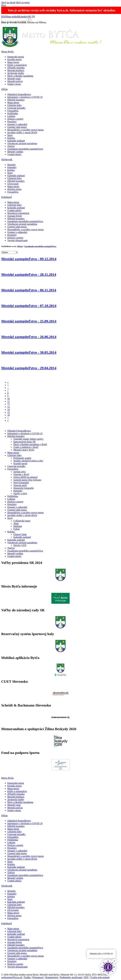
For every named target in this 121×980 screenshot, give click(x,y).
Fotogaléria (13, 111)
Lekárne (11, 116)
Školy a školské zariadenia (20, 76)
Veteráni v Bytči (21, 474)
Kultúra (11, 138)
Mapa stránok (12, 16)
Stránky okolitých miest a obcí (28, 461)
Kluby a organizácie (17, 65)
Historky (12, 165)
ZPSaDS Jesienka (16, 68)
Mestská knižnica (16, 70)
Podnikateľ (7, 197)
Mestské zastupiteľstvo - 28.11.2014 (29, 274)
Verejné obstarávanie (17, 240)
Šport (10, 135)
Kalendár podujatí (16, 141)
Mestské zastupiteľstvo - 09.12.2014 (29, 259)
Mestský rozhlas (15, 152)
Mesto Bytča (7, 52)
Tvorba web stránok (100, 977)
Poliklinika (13, 113)
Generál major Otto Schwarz (27, 480)
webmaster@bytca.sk (12, 977)
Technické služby (16, 73)
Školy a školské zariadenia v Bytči (30, 444)
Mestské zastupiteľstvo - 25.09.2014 (29, 321)
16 (9, 415)
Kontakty (23, 16)
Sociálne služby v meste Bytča (22, 133)
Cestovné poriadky (16, 108)
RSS (3, 16)
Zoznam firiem (15, 216)
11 (8, 401)
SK (29, 16)
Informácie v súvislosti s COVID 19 (25, 97)
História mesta (14, 189)
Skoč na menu (23, 3)
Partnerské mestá (16, 57)
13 (9, 407)
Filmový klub (20, 534)
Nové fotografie (21, 483)
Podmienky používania (71, 977)
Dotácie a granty (15, 119)
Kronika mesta (14, 59)
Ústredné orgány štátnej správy (28, 439)
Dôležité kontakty (16, 100)
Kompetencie (52, 977)
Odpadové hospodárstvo (19, 94)
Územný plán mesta (17, 127)
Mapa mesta (13, 62)
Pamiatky (12, 167)
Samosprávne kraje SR (24, 442)
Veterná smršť (20, 485)
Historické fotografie (24, 488)
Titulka (27, 977)
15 (9, 412)
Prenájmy (12, 122)
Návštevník (7, 159)
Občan (4, 89)
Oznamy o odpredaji (17, 124)
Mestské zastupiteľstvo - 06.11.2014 (29, 290)
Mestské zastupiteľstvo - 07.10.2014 (29, 306)
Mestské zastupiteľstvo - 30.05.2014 (29, 352)
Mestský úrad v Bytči (24, 450)
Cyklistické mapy (22, 521)
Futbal (16, 529)
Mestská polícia (15, 81)
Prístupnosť (38, 977)
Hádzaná (18, 526)
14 (9, 410)
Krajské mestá (20, 463)
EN (33, 16)
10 (9, 399)
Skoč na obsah (8, 3)
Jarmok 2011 (20, 472)
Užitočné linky (15, 105)
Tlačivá (11, 146)
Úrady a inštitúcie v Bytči (26, 447)
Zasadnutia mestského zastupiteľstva (25, 149)
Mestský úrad (14, 79)
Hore (4, 5)
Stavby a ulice (20, 493)
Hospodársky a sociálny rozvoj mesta (25, 130)
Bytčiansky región (22, 458)
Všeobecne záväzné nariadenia (22, 143)
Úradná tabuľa (14, 154)
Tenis (16, 523)
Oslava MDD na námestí (25, 477)
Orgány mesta (14, 84)
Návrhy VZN (20, 545)
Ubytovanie (13, 184)
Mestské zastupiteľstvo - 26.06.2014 (29, 337)
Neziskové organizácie (18, 213)
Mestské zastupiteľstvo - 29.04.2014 (29, 368)
